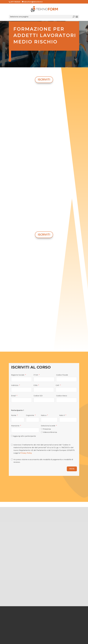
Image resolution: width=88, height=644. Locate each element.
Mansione (15, 426)
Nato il (62, 415)
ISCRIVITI (44, 80)
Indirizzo (15, 385)
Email (13, 396)
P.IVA (36, 375)
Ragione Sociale (18, 375)
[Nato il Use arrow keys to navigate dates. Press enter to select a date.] (68, 420)
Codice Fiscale (62, 375)
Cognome (30, 415)
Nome (14, 415)
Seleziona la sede (48, 426)
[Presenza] (42, 429)
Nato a (44, 415)
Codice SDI (38, 396)
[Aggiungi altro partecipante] (12, 436)
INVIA (72, 469)
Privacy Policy (26, 453)
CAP (57, 385)
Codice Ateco (62, 396)
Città (35, 385)
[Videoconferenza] (42, 432)
